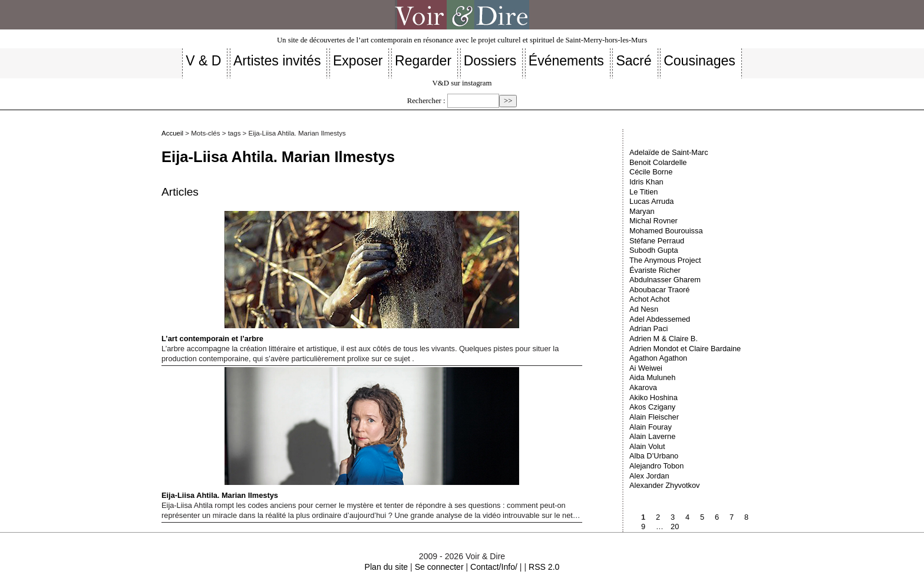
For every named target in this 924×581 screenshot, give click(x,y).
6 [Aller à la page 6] (717, 517)
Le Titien (643, 192)
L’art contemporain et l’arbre (340, 277)
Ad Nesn (644, 309)
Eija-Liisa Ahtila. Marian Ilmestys (340, 433)
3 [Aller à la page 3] (673, 517)
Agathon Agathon (658, 358)
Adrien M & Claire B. (664, 339)
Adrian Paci (649, 329)
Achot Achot (649, 299)
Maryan (642, 211)
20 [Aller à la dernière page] (675, 526)
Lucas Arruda (651, 201)
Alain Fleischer (654, 417)
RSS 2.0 (544, 567)
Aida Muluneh (652, 377)
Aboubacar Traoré (659, 290)
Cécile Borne (651, 172)
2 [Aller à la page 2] (658, 517)
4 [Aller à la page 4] (687, 517)
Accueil (172, 133)
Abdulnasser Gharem (665, 280)
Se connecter (439, 567)
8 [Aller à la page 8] (746, 517)
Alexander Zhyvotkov (665, 485)
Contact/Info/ (494, 567)
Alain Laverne (652, 436)
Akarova (643, 387)
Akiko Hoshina (654, 397)
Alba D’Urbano (654, 456)
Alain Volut (647, 446)
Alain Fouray (651, 427)
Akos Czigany (652, 407)
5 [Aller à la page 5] (702, 517)
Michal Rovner (654, 221)
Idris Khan (646, 182)
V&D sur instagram (462, 83)
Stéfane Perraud (657, 241)
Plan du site (387, 567)
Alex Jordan (649, 476)
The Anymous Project (665, 260)
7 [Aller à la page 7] (732, 517)
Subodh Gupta (654, 250)
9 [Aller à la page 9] (643, 526)
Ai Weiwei (646, 368)
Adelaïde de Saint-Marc (669, 152)
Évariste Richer (655, 270)
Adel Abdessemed (660, 319)
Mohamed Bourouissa (666, 231)
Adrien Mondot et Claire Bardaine (685, 349)
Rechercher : (426, 101)
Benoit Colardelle (658, 162)
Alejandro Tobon (656, 466)
